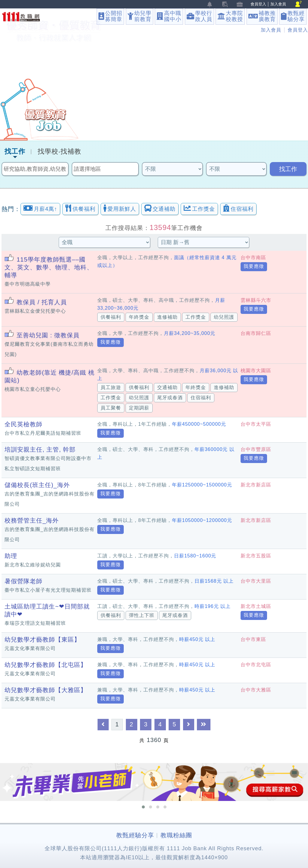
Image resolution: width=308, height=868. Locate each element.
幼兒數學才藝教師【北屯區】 (46, 665)
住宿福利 (238, 208)
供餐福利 (80, 208)
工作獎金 (199, 208)
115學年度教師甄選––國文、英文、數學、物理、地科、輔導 (49, 267)
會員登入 (258, 4)
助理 (11, 556)
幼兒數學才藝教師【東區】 (42, 639)
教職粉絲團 (176, 835)
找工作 (15, 152)
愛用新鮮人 (120, 208)
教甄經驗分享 (135, 835)
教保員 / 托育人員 (42, 302)
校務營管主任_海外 (32, 520)
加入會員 (278, 4)
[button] (143, 807)
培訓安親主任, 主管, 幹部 (40, 449)
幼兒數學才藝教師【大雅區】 (46, 690)
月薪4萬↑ (40, 208)
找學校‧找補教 (59, 152)
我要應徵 (254, 266)
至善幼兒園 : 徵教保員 (48, 335)
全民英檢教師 (23, 424)
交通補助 (160, 208)
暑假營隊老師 (23, 581)
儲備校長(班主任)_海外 (37, 485)
